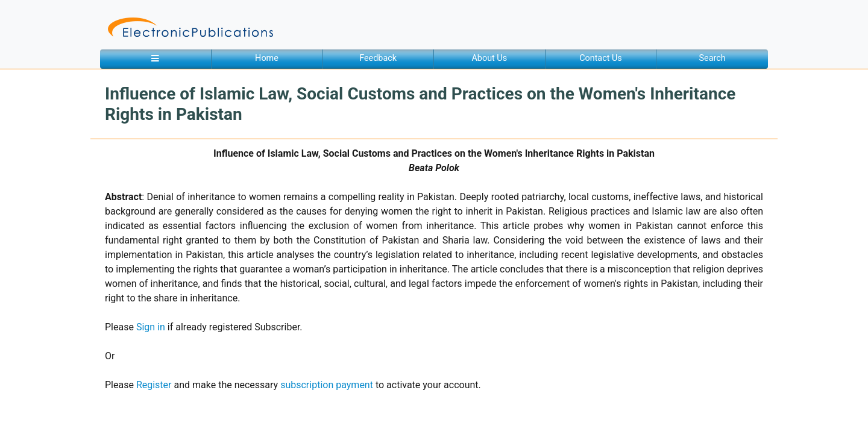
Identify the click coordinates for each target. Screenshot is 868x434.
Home (267, 58)
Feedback (378, 58)
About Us (489, 58)
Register (154, 385)
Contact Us (601, 58)
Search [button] (712, 58)
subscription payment (327, 385)
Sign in (151, 327)
